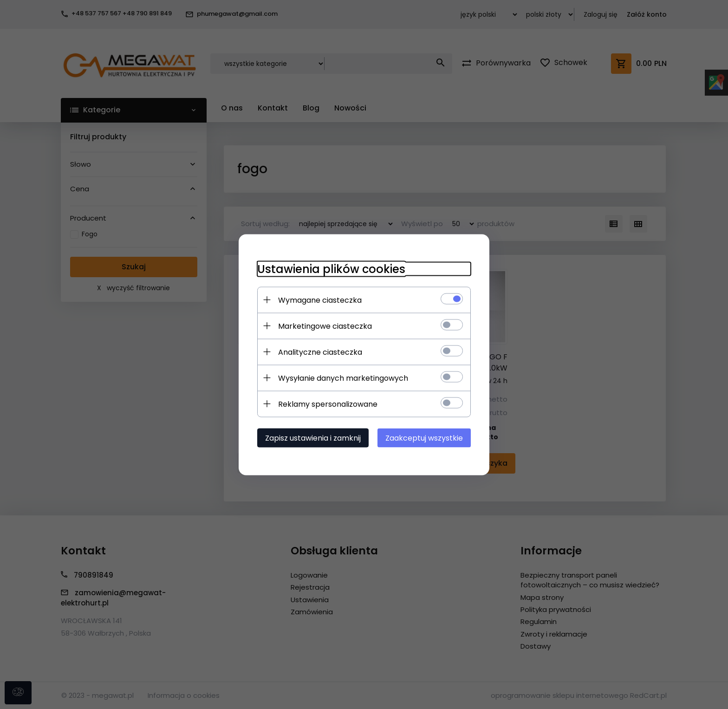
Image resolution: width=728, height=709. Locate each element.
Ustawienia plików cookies (331, 269)
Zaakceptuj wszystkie (424, 438)
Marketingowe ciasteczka (325, 326)
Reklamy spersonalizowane (328, 404)
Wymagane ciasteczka (320, 300)
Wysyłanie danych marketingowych (343, 378)
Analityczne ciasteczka (320, 352)
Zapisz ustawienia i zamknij (313, 438)
